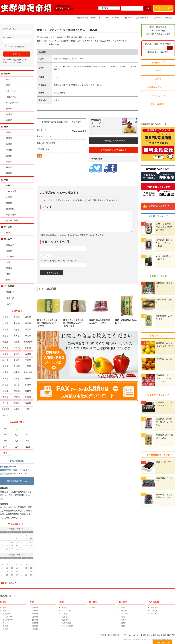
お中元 (158, 70)
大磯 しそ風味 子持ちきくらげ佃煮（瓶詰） (164, 227)
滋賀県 (5, 366)
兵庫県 (5, 372)
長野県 (28, 348)
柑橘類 (9, 185)
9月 (28, 441)
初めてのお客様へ (113, 18)
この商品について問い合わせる (114, 150)
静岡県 (5, 348)
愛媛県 (28, 391)
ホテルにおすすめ (158, 96)
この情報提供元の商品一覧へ (114, 141)
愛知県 (17, 360)
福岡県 (5, 397)
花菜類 (9, 173)
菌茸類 (9, 156)
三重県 (28, 360)
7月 (5, 441)
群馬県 (28, 330)
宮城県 (17, 323)
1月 (5, 428)
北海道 (5, 317)
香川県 (28, 385)
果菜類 (9, 138)
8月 (17, 441)
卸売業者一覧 (105, 635)
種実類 (9, 167)
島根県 (28, 379)
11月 (17, 447)
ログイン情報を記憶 (14, 47)
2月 (17, 428)
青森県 (17, 317)
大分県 (5, 403)
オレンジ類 (11, 191)
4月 (5, 435)
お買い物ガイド (142, 18)
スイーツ (10, 257)
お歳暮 (158, 79)
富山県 (17, 354)
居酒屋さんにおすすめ (158, 87)
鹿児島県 (5, 409)
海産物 (9, 251)
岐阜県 (17, 348)
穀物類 (9, 162)
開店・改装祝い (158, 104)
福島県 (28, 323)
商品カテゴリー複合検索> (158, 52)
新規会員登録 (83, 18)
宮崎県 (28, 403)
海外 (28, 409)
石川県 (28, 354)
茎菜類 (9, 150)
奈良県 (17, 372)
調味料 (9, 268)
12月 (28, 447)
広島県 (17, 379)
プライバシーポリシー (131, 635)
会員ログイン (97, 18)
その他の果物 (12, 220)
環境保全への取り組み (152, 635)
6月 (28, 435)
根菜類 (9, 144)
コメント (47, 207)
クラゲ (9, 109)
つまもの (10, 298)
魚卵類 (9, 120)
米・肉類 (8, 227)
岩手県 (28, 317)
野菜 (6, 127)
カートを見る (164, 8)
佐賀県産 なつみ (164, 359)
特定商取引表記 (169, 635)
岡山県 (5, 379)
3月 (28, 428)
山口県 (17, 385)
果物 (6, 180)
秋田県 (5, 323)
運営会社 (116, 635)
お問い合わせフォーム (17, 481)
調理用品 (10, 292)
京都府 (17, 366)
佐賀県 (17, 397)
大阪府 (28, 366)
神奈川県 (28, 342)
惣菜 (8, 262)
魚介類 (7, 74)
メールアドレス (17, 31)
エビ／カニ (11, 91)
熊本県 (17, 403)
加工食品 (8, 239)
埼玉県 (5, 342)
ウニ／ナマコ (12, 103)
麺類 (8, 274)
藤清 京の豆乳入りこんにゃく (127, 320)
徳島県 (17, 391)
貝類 (8, 85)
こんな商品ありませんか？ (162, 18)
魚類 (8, 79)
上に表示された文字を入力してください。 (59, 261)
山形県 (17, 330)
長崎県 (28, 397)
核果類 (9, 203)
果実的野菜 (11, 215)
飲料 (8, 280)
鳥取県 (5, 385)
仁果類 (9, 197)
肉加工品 (10, 245)
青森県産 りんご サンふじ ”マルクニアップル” (165, 378)
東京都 (17, 342)
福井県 (5, 360)
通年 (5, 453)
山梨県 (5, 336)
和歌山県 (28, 372)
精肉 (8, 233)
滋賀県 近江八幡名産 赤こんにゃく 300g (101, 320)
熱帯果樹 (10, 209)
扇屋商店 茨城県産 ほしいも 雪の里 (164, 422)
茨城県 (5, 330)
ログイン (68, 122)
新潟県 (5, 354)
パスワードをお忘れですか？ (16, 60)
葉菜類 (9, 132)
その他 (5, 415)
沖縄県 (17, 409)
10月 (5, 447)
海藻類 (9, 114)
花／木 (9, 304)
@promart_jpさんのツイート (154, 124)
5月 (17, 435)
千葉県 (28, 336)
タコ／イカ (11, 97)
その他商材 (9, 286)
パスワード (17, 40)
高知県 (5, 391)
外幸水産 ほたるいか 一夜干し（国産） (164, 243)
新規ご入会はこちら (12, 62)
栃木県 (17, 336)
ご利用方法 (128, 18)
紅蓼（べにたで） (164, 462)
